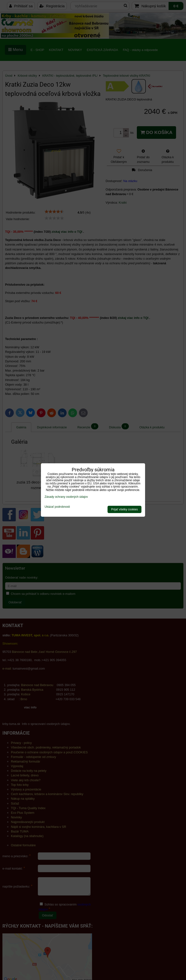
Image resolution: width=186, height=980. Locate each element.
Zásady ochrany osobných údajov (66, 497)
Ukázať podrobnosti (57, 507)
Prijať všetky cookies (124, 509)
